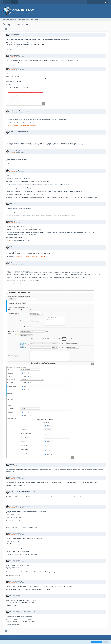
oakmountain (12, 36)
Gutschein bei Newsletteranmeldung (19, 111)
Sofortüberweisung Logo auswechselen (19, 151)
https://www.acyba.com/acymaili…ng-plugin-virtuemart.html (21, 125)
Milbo (9, 241)
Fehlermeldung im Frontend (16, 477)
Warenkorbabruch (14, 34)
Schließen (105, 642)
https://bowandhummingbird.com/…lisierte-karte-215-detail (28, 257)
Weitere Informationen (97, 642)
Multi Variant (13, 204)
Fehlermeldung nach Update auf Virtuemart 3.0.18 (22, 492)
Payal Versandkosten (15, 464)
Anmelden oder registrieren (95, 2)
